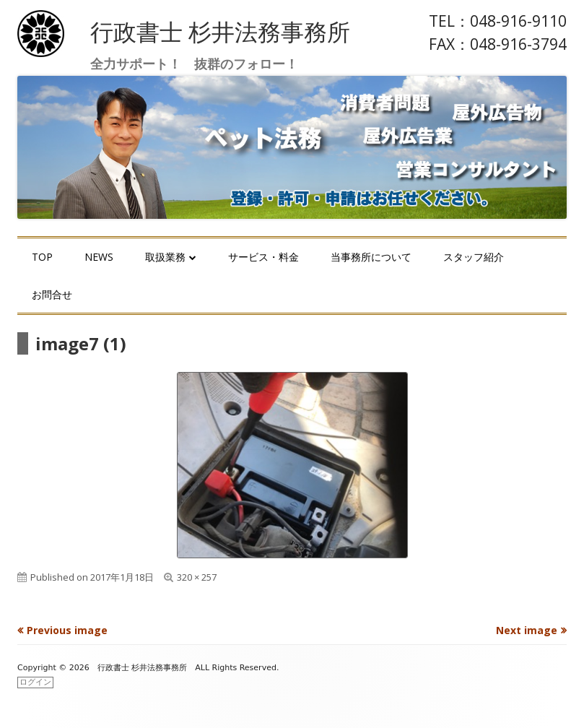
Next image (527, 630)
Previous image (67, 630)
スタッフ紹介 (474, 257)
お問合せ (52, 294)
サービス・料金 (263, 257)
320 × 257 (197, 577)
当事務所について (371, 257)
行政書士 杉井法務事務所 (220, 31)
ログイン (35, 682)
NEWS (99, 257)
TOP (42, 257)
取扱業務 (165, 257)
